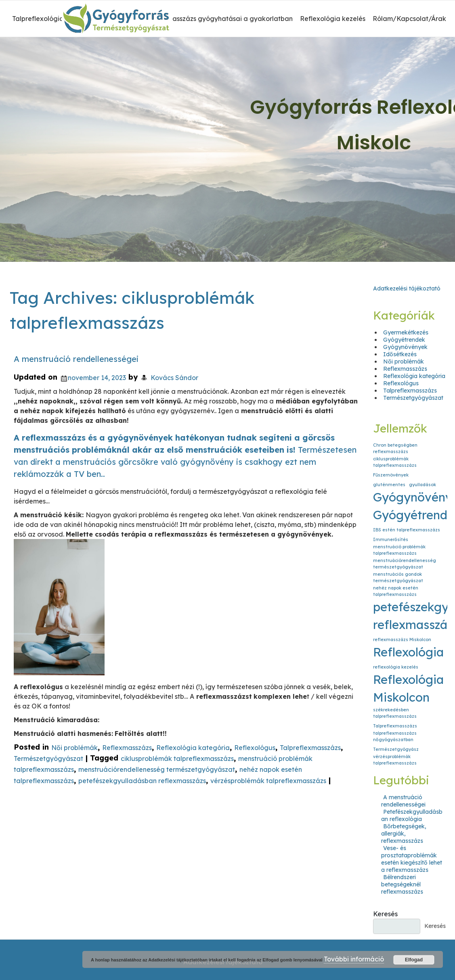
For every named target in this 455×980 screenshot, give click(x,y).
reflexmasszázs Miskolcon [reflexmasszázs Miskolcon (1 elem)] (402, 639)
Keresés (385, 914)
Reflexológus (255, 748)
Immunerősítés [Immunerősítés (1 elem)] (391, 539)
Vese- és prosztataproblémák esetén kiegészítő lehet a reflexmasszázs (412, 859)
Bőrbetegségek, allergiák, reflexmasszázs (404, 834)
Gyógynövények (405, 347)
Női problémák (74, 748)
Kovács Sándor (174, 378)
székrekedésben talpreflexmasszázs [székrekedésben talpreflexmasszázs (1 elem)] (395, 713)
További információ (354, 959)
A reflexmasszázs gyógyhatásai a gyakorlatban (218, 19)
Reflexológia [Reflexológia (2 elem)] (408, 652)
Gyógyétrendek (404, 340)
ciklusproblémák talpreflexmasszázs (177, 759)
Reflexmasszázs (127, 748)
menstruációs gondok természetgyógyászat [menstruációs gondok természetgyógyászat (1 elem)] (398, 577)
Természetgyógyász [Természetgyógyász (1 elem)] (396, 749)
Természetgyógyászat (48, 759)
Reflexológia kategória (193, 748)
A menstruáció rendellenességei (76, 359)
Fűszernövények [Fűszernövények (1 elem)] (391, 475)
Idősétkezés (400, 354)
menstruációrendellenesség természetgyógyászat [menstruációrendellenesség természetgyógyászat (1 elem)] (405, 564)
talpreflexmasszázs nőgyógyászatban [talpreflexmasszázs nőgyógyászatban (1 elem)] (395, 736)
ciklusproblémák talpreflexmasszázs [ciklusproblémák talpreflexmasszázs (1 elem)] (395, 462)
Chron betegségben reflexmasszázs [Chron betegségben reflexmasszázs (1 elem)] (395, 448)
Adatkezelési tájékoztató (407, 288)
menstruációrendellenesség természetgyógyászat (157, 770)
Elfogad (414, 960)
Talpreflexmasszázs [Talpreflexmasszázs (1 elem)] (395, 726)
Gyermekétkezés (406, 332)
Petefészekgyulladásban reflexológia (412, 815)
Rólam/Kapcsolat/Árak (409, 19)
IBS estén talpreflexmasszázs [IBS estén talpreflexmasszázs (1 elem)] (407, 530)
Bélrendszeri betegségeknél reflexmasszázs (402, 884)
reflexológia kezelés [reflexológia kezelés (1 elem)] (396, 667)
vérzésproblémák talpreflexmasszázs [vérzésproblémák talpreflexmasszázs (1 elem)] (395, 760)
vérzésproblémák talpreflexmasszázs (268, 781)
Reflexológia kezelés (333, 19)
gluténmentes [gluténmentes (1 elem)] (389, 485)
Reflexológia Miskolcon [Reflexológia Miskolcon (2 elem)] (408, 688)
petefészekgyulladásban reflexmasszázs (142, 781)
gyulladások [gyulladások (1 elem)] (422, 485)
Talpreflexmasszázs (310, 748)
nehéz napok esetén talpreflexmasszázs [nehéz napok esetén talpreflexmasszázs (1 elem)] (396, 591)
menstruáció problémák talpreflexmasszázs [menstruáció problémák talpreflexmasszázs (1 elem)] (399, 550)
